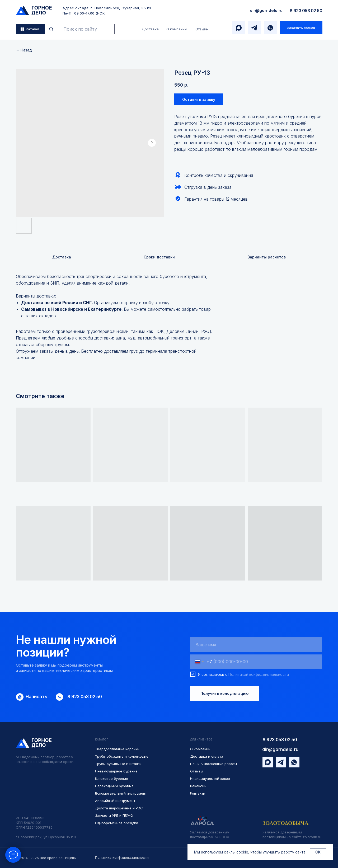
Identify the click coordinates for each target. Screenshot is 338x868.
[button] (301, 28)
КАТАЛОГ (102, 740)
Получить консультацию (224, 694)
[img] (34, 11)
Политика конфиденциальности (122, 857)
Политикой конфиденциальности (259, 675)
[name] (256, 645)
